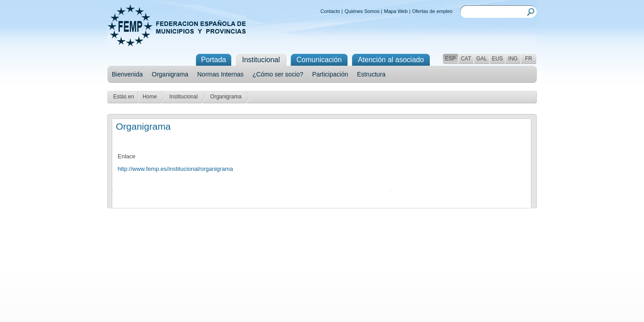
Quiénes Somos (362, 11)
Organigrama (170, 74)
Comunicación (319, 60)
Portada (213, 60)
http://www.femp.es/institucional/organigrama (175, 169)
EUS (498, 59)
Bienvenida (127, 74)
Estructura (371, 74)
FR (529, 59)
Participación (330, 74)
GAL (482, 59)
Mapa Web (396, 11)
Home (150, 97)
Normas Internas (220, 74)
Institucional (184, 97)
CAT (466, 59)
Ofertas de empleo (433, 11)
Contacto (330, 11)
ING (513, 59)
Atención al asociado (391, 60)
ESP (450, 59)
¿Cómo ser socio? (278, 74)
